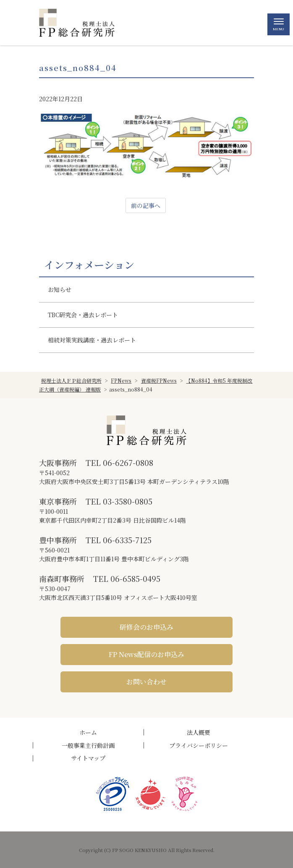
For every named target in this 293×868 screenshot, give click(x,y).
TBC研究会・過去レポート (83, 315)
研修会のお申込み (146, 627)
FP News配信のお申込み (146, 654)
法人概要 (199, 732)
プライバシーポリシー (199, 745)
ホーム (88, 732)
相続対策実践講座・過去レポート (92, 340)
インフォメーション (89, 265)
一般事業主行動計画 (88, 745)
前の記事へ (146, 205)
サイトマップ (88, 758)
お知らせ (60, 289)
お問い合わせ (146, 682)
